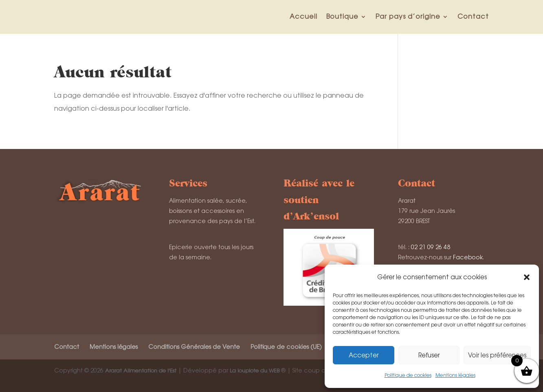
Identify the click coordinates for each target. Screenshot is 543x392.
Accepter (364, 355)
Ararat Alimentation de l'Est (141, 371)
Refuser (429, 355)
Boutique (342, 16)
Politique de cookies (408, 375)
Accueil (303, 16)
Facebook (468, 257)
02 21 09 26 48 (431, 247)
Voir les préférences (497, 355)
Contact (473, 16)
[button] (527, 277)
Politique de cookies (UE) (286, 347)
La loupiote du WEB (255, 371)
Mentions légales (455, 375)
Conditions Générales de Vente (194, 347)
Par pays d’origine (408, 16)
